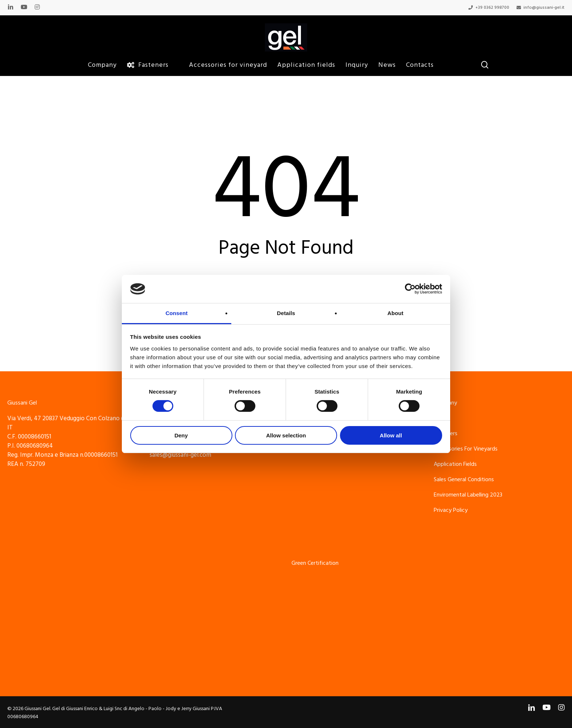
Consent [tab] (177, 313)
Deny (181, 435)
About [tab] (395, 313)
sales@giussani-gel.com (180, 455)
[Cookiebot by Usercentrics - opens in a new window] (410, 289)
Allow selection (286, 435)
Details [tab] (286, 313)
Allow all (391, 435)
